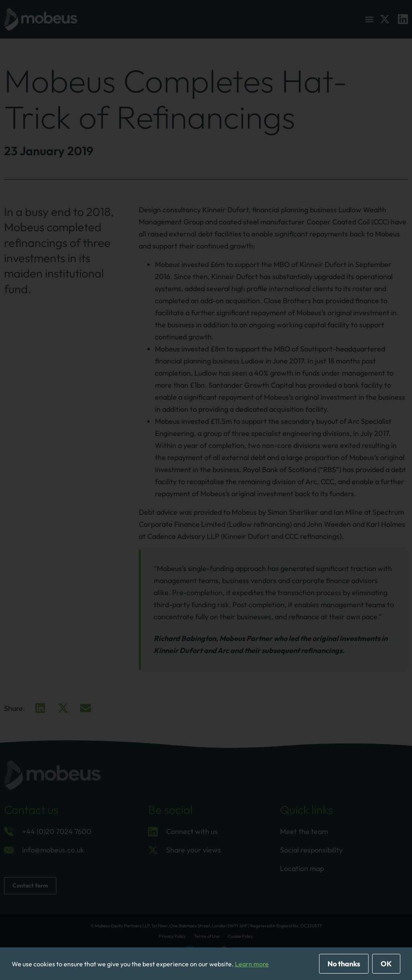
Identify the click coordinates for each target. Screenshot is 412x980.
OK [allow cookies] (386, 964)
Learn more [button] (252, 964)
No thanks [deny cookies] (344, 964)
